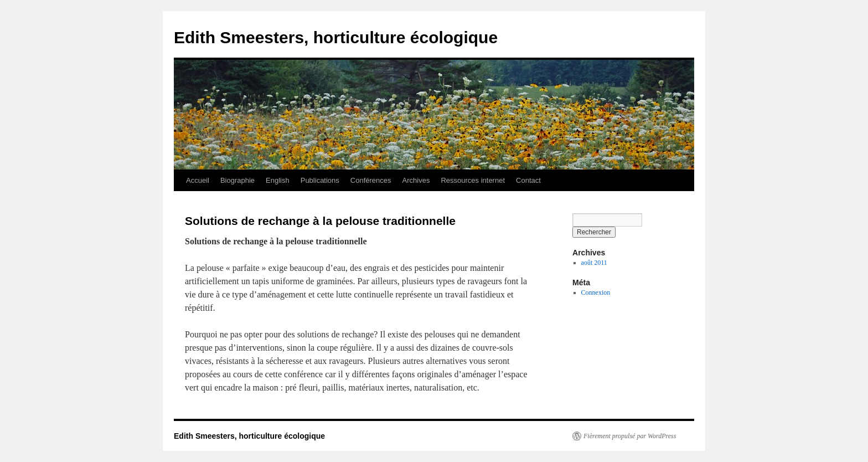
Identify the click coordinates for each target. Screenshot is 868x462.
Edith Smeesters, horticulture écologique (336, 37)
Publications (320, 180)
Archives (416, 180)
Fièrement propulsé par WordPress (630, 436)
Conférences (371, 180)
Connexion (596, 292)
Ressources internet (473, 180)
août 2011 (594, 263)
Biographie (237, 180)
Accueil (198, 180)
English (278, 180)
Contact (528, 180)
